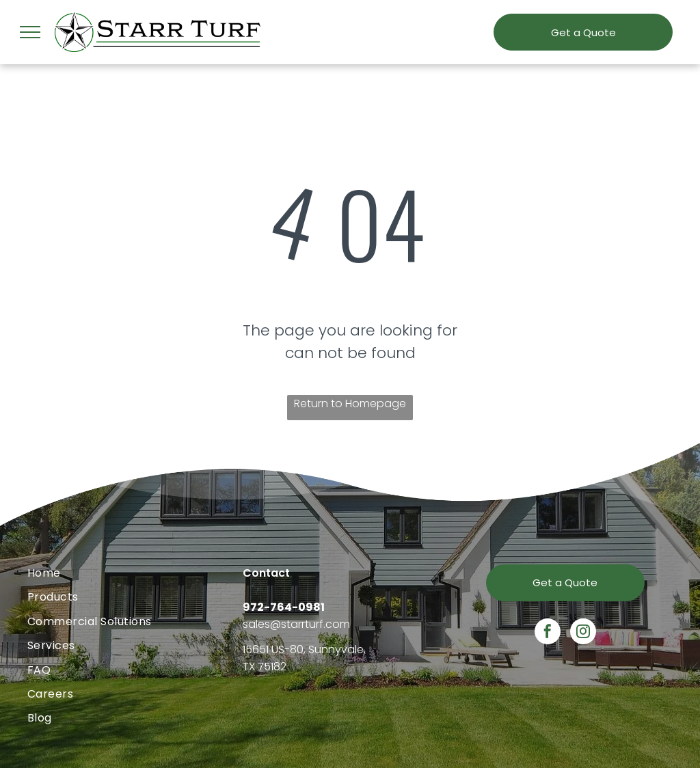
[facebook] (548, 633)
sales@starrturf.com (296, 624)
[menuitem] (135, 573)
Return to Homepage (350, 403)
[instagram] (583, 633)
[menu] (30, 32)
